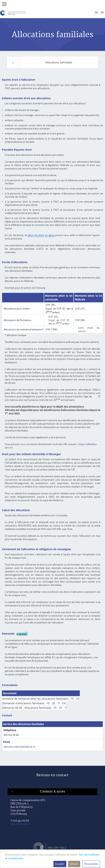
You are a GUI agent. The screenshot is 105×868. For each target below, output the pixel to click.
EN (64, 703)
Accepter (60, 864)
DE (78, 699)
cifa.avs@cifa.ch (20, 824)
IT (59, 703)
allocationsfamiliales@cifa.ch (20, 747)
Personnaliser (91, 864)
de (96, 12)
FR (72, 699)
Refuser (74, 864)
